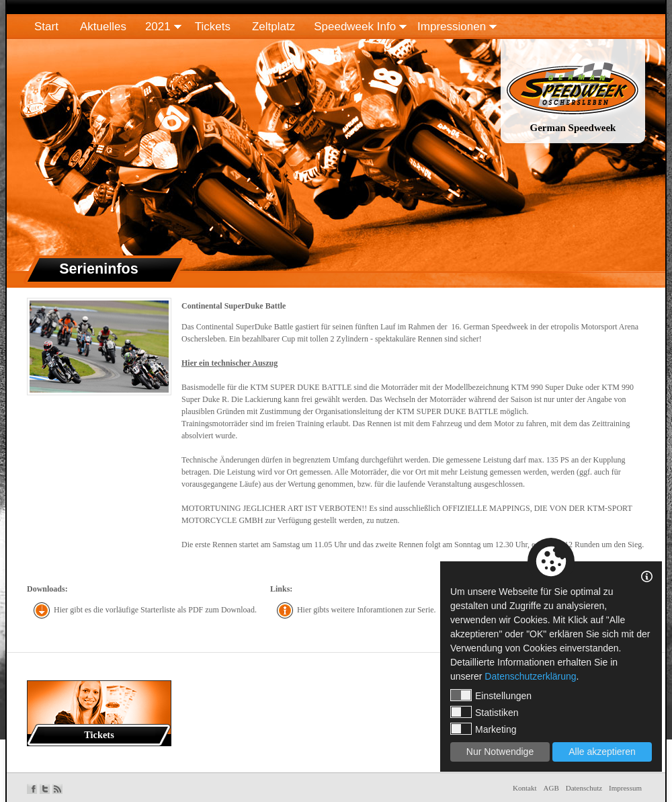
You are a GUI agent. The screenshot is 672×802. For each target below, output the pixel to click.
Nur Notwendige (500, 752)
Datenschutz (584, 788)
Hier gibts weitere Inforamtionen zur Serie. (367, 610)
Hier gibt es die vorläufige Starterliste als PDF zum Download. (155, 610)
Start (46, 27)
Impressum (625, 788)
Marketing (483, 729)
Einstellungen (491, 695)
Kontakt (524, 788)
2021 (158, 27)
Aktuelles (103, 27)
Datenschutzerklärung (530, 676)
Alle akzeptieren (602, 752)
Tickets (213, 27)
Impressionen (452, 27)
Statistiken (485, 712)
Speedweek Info (355, 27)
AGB (551, 788)
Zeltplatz (274, 27)
